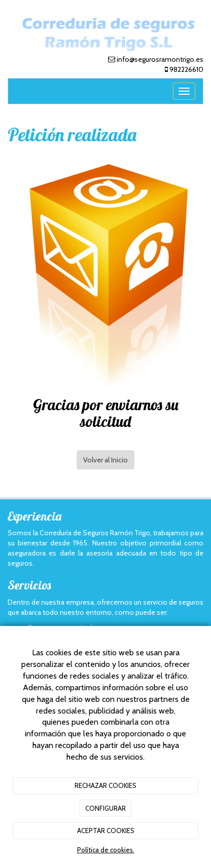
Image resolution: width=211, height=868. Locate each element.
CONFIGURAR (105, 808)
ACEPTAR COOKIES (106, 831)
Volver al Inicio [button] (105, 460)
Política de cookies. (106, 850)
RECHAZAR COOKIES (105, 785)
